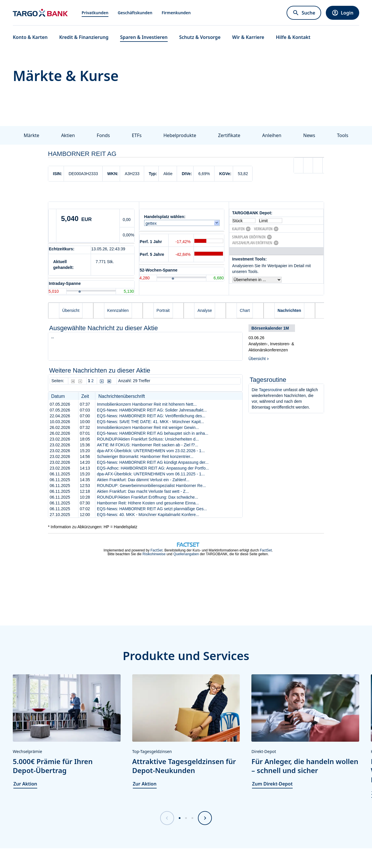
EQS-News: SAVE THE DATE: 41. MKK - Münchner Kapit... (150, 422)
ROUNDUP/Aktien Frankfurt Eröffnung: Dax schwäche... (147, 497)
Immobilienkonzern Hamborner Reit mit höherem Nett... (147, 404)
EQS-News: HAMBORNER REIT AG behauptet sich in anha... (152, 433)
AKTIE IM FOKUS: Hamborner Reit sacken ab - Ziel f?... (147, 445)
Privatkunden (95, 13)
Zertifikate (229, 135)
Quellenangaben (186, 554)
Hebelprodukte (180, 135)
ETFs (137, 135)
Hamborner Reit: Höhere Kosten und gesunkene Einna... (148, 503)
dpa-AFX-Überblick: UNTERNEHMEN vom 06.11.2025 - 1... (151, 474)
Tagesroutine (271, 390)
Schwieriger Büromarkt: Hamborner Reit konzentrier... (145, 457)
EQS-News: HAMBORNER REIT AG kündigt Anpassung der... (153, 462)
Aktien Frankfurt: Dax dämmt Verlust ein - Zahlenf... (143, 480)
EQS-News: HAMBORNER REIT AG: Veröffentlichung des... (151, 416)
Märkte (32, 135)
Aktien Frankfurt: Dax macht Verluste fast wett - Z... (143, 491)
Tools (343, 135)
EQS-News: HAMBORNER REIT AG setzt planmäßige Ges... (152, 509)
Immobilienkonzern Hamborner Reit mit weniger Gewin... (148, 427)
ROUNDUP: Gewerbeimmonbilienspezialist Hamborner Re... (151, 486)
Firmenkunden (176, 13)
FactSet (157, 550)
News (309, 135)
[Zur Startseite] (40, 13)
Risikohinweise (154, 554)
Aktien (68, 135)
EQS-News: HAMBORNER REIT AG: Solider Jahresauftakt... (152, 410)
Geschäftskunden (135, 13)
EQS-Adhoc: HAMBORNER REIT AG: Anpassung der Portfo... (153, 468)
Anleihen (272, 135)
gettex (152, 223)
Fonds (103, 135)
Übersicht (257, 359)
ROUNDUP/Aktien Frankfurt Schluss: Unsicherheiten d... (148, 439)
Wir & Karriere (248, 37)
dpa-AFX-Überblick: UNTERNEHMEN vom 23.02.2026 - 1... (151, 451)
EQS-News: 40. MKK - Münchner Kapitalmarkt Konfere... (148, 515)
